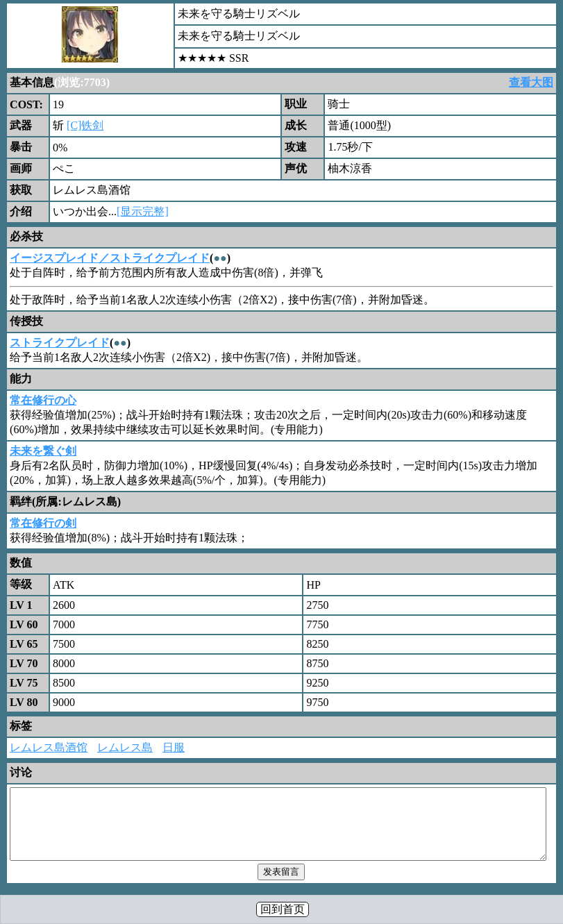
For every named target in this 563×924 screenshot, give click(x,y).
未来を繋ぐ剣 (43, 451)
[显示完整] (143, 211)
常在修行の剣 (43, 523)
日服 (174, 747)
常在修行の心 (43, 400)
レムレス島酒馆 (49, 747)
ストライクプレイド (60, 343)
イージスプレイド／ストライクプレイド (110, 258)
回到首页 (283, 909)
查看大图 (531, 82)
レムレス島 (125, 747)
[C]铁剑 (85, 125)
